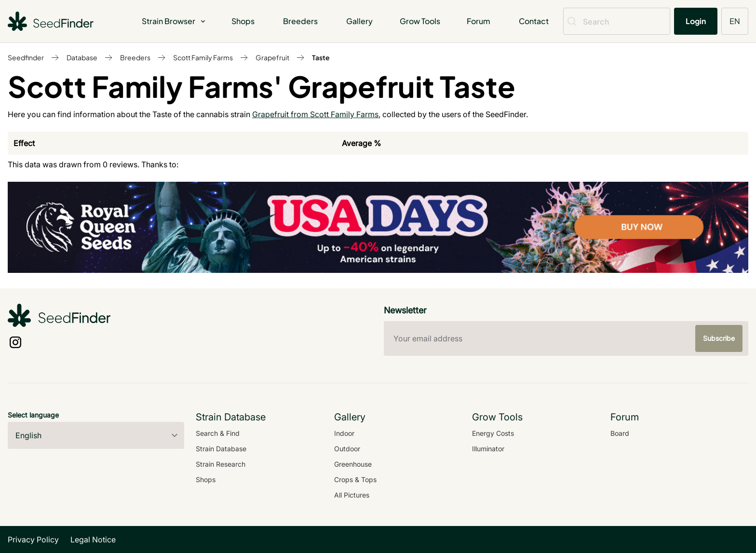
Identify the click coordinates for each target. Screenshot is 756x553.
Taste (321, 57)
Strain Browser (174, 21)
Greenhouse (353, 464)
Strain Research (221, 464)
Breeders (300, 21)
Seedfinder (26, 57)
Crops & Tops (355, 479)
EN (735, 21)
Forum (479, 21)
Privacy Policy (33, 540)
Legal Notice (93, 540)
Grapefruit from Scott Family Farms (315, 114)
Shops (243, 21)
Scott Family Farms (203, 57)
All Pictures (352, 495)
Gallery (359, 21)
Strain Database (221, 449)
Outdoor (347, 449)
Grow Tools (420, 21)
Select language (33, 415)
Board (620, 433)
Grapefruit (272, 57)
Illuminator (488, 449)
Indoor (344, 433)
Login (696, 21)
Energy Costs (493, 433)
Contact (534, 21)
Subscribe (719, 338)
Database (82, 57)
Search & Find (218, 433)
